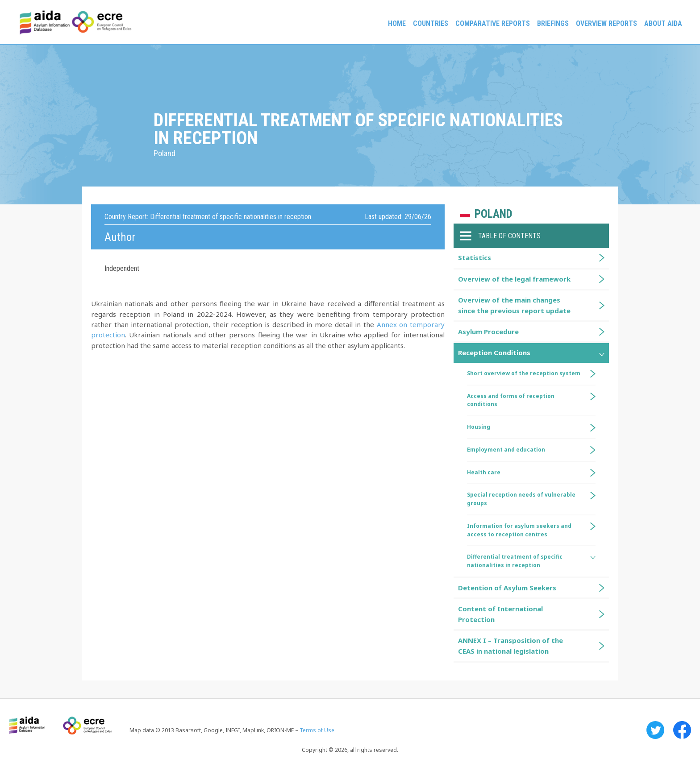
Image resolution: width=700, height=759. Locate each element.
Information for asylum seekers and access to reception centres (519, 530)
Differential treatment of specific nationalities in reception (515, 561)
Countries (431, 23)
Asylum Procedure (488, 332)
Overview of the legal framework (514, 279)
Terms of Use (317, 730)
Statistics (475, 257)
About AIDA (663, 23)
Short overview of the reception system (524, 373)
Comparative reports (493, 23)
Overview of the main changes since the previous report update (514, 305)
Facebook (682, 730)
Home (397, 23)
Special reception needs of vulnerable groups (521, 499)
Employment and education (506, 450)
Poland (494, 214)
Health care (484, 472)
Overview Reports (606, 23)
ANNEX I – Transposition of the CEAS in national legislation (510, 645)
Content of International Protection (500, 614)
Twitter (655, 730)
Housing (479, 427)
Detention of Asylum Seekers (507, 588)
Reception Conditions (494, 353)
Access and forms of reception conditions (511, 400)
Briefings (553, 23)
